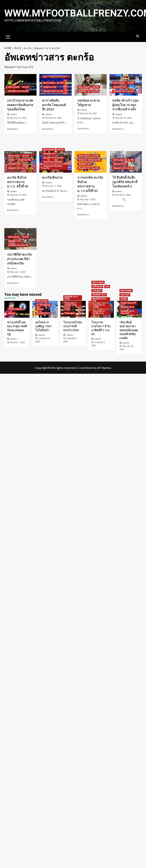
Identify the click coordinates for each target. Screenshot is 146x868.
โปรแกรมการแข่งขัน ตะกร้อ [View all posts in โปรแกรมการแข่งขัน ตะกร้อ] (53, 167)
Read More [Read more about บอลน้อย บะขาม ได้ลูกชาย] (83, 128)
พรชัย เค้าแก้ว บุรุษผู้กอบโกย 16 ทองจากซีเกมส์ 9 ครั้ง (125, 105)
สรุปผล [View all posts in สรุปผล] (11, 160)
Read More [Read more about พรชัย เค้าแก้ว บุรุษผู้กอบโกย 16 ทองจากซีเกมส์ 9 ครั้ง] (118, 129)
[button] (8, 36)
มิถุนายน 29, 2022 (18, 118)
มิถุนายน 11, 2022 (53, 186)
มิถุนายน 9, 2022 (88, 200)
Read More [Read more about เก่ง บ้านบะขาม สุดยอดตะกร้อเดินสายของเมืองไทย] (13, 129)
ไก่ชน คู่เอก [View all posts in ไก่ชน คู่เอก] (70, 313)
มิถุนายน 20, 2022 (88, 113)
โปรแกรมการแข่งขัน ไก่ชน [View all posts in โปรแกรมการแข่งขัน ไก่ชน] (71, 304)
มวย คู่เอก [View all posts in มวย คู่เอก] (97, 291)
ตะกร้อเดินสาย (52, 177)
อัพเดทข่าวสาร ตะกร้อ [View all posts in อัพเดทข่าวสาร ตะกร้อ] (18, 91)
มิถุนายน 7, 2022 (18, 272)
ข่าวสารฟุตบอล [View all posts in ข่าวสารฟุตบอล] (15, 309)
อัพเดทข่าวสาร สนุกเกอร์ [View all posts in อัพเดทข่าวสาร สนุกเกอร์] (127, 312)
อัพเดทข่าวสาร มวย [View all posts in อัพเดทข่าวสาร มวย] (99, 300)
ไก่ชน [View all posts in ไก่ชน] (67, 309)
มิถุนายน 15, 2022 (123, 118)
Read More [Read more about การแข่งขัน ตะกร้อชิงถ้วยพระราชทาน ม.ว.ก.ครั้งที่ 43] (83, 215)
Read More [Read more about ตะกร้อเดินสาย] (48, 197)
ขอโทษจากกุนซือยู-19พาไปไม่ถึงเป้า (44, 326)
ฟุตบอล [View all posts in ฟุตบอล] (12, 313)
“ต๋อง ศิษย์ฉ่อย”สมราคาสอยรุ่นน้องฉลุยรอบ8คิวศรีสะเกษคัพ (129, 330)
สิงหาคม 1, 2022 (17, 343)
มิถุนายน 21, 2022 (53, 118)
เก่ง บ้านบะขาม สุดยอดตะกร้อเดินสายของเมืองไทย (20, 105)
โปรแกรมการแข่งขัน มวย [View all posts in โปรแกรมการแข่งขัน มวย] (99, 312)
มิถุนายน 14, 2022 (18, 195)
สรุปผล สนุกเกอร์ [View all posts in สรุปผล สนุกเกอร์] (128, 303)
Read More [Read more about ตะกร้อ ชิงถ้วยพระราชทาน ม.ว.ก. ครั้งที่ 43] (13, 210)
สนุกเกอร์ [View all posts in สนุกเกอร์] (125, 295)
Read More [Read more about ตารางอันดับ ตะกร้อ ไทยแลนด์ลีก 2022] (48, 129)
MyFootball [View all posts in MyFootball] (14, 87)
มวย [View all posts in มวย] (107, 286)
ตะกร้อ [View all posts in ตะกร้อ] (26, 87)
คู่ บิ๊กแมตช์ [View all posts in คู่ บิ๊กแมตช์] (97, 286)
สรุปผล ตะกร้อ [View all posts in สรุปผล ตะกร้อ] (50, 87)
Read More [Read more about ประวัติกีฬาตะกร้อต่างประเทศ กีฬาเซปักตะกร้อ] (13, 283)
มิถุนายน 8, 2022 (123, 195)
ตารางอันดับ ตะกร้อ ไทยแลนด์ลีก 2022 (54, 105)
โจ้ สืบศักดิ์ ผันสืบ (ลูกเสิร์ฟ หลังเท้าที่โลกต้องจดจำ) (125, 182)
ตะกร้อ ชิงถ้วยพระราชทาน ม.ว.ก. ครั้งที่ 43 (18, 182)
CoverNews (85, 368)
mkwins (14, 114)
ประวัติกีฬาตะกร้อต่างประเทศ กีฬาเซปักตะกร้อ (19, 259)
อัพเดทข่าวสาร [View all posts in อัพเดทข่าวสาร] (120, 87)
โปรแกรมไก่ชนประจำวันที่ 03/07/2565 (73, 326)
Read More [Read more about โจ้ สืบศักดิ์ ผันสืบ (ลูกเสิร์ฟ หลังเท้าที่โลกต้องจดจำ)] (118, 206)
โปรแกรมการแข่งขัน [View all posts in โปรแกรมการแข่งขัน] (53, 162)
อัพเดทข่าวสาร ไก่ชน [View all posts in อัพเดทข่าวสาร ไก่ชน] (71, 298)
